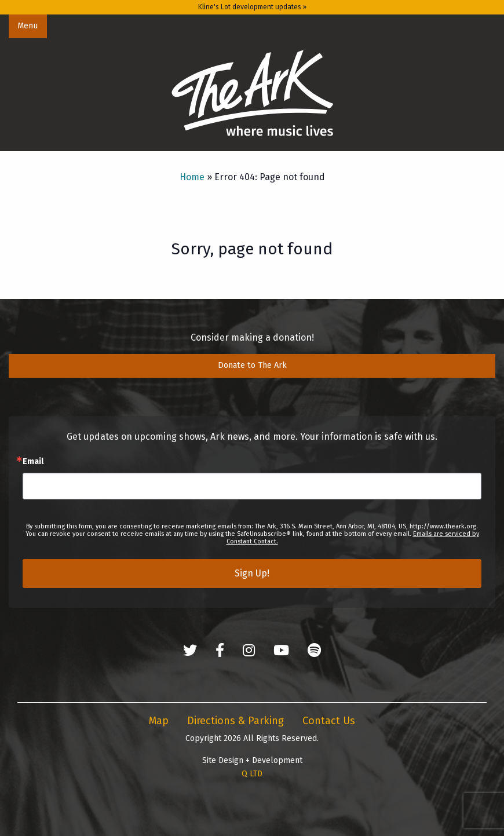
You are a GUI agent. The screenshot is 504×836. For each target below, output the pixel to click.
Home (192, 177)
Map (159, 721)
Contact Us (329, 721)
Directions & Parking (235, 721)
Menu (28, 26)
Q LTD (252, 774)
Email (33, 462)
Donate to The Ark (252, 365)
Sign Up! (252, 573)
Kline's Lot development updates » (252, 7)
